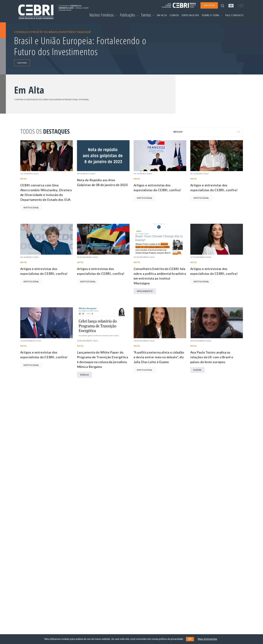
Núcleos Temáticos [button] (103, 15)
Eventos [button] (148, 15)
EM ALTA (162, 15)
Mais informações (207, 639)
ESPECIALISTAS (190, 15)
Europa (197, 370)
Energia (85, 375)
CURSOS (174, 15)
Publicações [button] (129, 15)
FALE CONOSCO (234, 15)
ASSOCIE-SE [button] (209, 5)
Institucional (31, 208)
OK (190, 639)
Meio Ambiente (145, 291)
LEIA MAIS (22, 63)
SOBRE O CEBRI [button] (212, 15)
